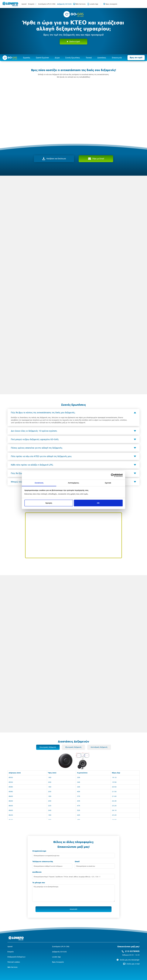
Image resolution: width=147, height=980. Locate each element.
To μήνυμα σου (39, 883)
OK (98, 503)
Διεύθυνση (37, 872)
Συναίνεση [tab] (39, 483)
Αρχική (24, 4)
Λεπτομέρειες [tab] (74, 483)
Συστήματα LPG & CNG (47, 4)
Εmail (77, 862)
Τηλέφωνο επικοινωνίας (43, 862)
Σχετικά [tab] (108, 483)
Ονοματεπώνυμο (39, 851)
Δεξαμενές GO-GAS (64, 4)
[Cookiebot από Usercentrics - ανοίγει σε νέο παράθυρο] (113, 475)
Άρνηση (49, 503)
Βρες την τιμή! (136, 58)
